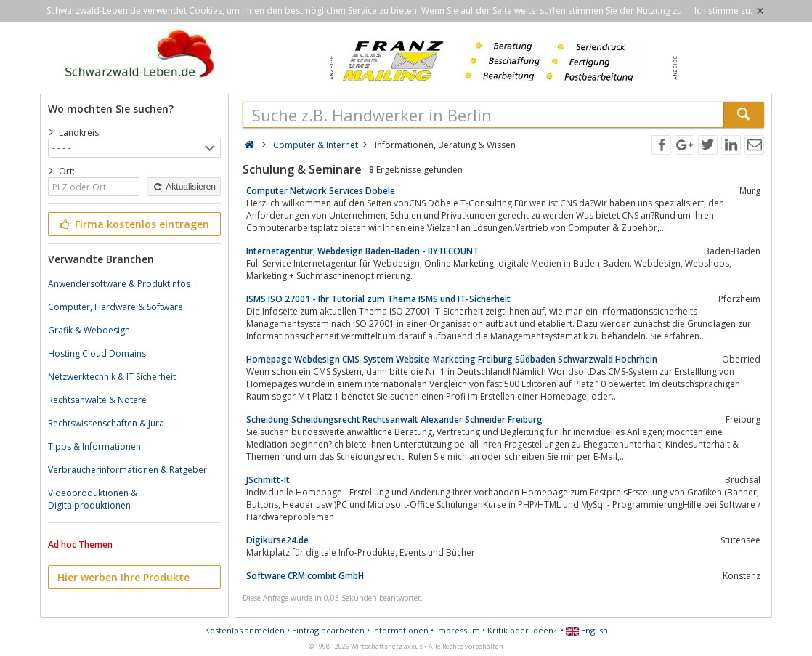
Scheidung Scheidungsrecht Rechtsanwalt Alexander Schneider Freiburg (394, 420)
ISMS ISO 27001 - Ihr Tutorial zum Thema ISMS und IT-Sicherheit (378, 299)
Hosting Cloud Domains (97, 353)
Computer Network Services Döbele (321, 191)
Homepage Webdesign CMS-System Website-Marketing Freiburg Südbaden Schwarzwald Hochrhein (452, 359)
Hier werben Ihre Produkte (123, 577)
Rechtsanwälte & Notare (97, 400)
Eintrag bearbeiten (328, 630)
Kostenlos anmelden (245, 630)
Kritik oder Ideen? (522, 630)
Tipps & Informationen (94, 446)
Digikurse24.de (277, 540)
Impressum (458, 630)
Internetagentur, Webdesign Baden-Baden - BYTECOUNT (362, 251)
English (587, 630)
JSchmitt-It (268, 480)
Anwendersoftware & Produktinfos (119, 284)
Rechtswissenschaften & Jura (106, 423)
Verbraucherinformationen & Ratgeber (127, 470)
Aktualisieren (184, 187)
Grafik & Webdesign (89, 330)
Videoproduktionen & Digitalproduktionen (93, 499)
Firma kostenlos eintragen (133, 224)
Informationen (400, 630)
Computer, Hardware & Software (115, 307)
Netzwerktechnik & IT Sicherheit (112, 377)
